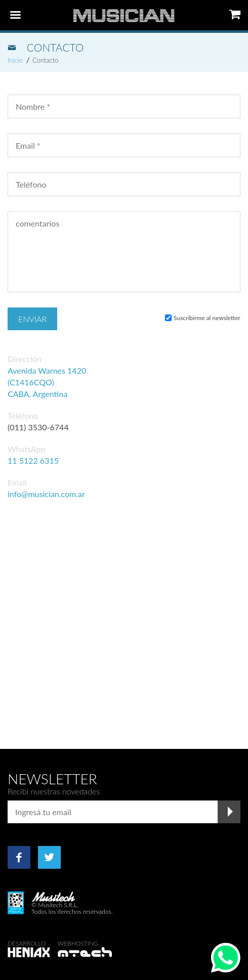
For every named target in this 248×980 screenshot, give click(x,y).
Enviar (32, 319)
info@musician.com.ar (46, 494)
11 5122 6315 (33, 460)
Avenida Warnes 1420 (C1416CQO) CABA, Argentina (47, 382)
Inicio (15, 60)
